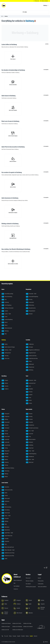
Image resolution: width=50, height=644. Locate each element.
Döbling (5, 419)
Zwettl (4, 559)
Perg (28, 437)
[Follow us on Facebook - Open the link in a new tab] (7, 600)
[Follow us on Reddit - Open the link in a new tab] (31, 604)
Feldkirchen (30, 344)
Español (19, 636)
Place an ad (28, 578)
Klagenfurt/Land (31, 353)
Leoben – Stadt (6, 314)
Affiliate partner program (31, 587)
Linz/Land (29, 434)
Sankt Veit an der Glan (32, 359)
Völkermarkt (30, 364)
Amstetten (5, 487)
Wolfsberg (30, 370)
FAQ (14, 583)
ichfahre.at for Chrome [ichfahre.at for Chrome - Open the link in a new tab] (6, 623)
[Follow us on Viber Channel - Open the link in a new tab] (19, 613)
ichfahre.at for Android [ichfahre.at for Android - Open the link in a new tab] (28, 627)
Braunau (29, 414)
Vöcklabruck (30, 457)
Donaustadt (6, 422)
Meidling (5, 457)
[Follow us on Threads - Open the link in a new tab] (31, 600)
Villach (29, 361)
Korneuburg (6, 510)
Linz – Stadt (30, 431)
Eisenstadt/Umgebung (32, 297)
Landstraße (5, 442)
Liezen (4, 317)
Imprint (39, 578)
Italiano (27, 636)
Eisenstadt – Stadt (31, 294)
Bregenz (5, 380)
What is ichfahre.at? (18, 580)
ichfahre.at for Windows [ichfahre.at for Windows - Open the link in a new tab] (17, 627)
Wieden (5, 477)
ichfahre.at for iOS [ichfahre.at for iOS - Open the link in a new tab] (5, 630)
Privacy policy (41, 581)
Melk (4, 524)
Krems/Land (6, 513)
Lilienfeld (5, 519)
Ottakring (5, 462)
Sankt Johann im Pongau (8, 347)
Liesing (5, 448)
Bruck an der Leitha (7, 490)
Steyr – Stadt (30, 451)
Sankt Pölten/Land (7, 536)
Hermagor (29, 347)
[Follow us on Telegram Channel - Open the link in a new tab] (7, 613)
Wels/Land (30, 462)
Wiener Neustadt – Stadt (8, 550)
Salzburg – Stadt (7, 350)
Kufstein (29, 392)
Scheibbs (5, 539)
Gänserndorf (6, 499)
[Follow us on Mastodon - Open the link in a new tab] (31, 613)
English (31, 636)
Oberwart (29, 314)
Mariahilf (5, 454)
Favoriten (5, 425)
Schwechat (5, 541)
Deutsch (36, 636)
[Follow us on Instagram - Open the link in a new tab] (19, 600)
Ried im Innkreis (31, 440)
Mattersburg (30, 305)
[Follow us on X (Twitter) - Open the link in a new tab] (19, 604)
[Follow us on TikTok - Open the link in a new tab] (7, 604)
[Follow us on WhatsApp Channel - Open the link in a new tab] (43, 608)
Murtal (5, 322)
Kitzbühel (29, 389)
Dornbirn (5, 386)
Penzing (5, 465)
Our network (28, 584)
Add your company (30, 581)
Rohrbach (29, 442)
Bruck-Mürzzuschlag (7, 294)
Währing (5, 474)
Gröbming (5, 302)
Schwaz (29, 403)
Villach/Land (30, 367)
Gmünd (5, 496)
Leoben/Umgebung (7, 320)
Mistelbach (5, 527)
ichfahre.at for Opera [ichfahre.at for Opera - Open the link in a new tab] (6, 627)
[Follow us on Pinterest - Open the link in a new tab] (7, 608)
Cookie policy (41, 584)
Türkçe (10, 636)
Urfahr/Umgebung (31, 454)
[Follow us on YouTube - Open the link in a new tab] (43, 600)
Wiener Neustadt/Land (8, 547)
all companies (46, 70)
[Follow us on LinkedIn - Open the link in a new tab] (19, 608)
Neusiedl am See (31, 308)
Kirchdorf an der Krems (32, 428)
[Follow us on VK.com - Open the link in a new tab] (31, 608)
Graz (4, 300)
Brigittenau (6, 417)
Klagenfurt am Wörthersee (33, 350)
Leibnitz (5, 311)
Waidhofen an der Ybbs (8, 556)
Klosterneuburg (6, 507)
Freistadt (29, 419)
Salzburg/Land (6, 353)
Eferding (29, 417)
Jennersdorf (30, 302)
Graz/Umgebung (7, 305)
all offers (47, 44)
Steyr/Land (30, 448)
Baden (4, 493)
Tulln (4, 544)
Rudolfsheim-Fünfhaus (8, 468)
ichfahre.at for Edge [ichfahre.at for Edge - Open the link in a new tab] (27, 623)
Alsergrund (5, 414)
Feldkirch (5, 389)
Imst (28, 386)
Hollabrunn (5, 501)
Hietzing (5, 434)
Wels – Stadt (30, 460)
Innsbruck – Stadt (31, 380)
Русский (6, 636)
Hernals (5, 431)
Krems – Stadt (6, 516)
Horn (4, 504)
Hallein (5, 344)
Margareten (6, 451)
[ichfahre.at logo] (4, 5)
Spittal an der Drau (31, 356)
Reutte (29, 400)
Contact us (16, 589)
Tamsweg (5, 356)
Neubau (5, 460)
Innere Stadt (6, 437)
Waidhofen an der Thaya (8, 553)
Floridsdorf (5, 428)
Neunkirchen (6, 530)
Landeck (29, 395)
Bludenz (5, 383)
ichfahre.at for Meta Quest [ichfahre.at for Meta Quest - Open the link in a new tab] (17, 630)
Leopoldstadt (6, 445)
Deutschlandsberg (7, 297)
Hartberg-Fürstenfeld (7, 308)
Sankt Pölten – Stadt (7, 533)
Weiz (4, 334)
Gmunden (29, 422)
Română (23, 636)
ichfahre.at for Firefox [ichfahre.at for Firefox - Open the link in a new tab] (17, 623)
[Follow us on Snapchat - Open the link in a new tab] (43, 604)
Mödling (5, 521)
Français (14, 636)
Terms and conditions (42, 587)
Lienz (28, 398)
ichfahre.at (6, 642)
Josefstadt (5, 440)
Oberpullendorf (31, 311)
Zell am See (6, 359)
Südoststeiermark (7, 328)
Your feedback (17, 586)
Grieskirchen (30, 425)
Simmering (5, 471)
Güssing (29, 300)
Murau (5, 325)
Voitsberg (5, 331)
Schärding (29, 445)
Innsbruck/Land (31, 383)
